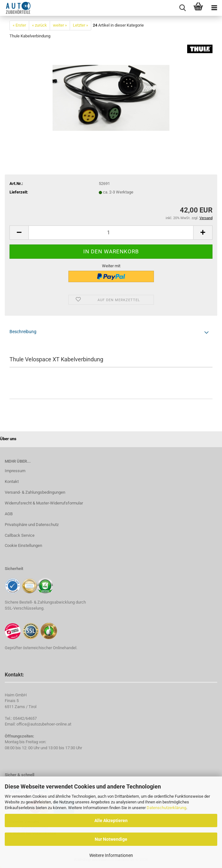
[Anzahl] (111, 233)
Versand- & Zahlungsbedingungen (35, 492)
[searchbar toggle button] (182, 8)
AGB (9, 514)
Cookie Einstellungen (23, 545)
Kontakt (12, 482)
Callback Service (20, 535)
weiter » (60, 25)
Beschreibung (23, 332)
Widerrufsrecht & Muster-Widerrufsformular (44, 503)
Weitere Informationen (111, 855)
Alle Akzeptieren (111, 820)
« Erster (19, 25)
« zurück (39, 25)
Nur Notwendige (111, 839)
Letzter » (80, 25)
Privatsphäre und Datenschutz (32, 525)
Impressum (15, 471)
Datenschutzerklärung (166, 808)
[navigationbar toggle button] (214, 8)
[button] (19, 233)
